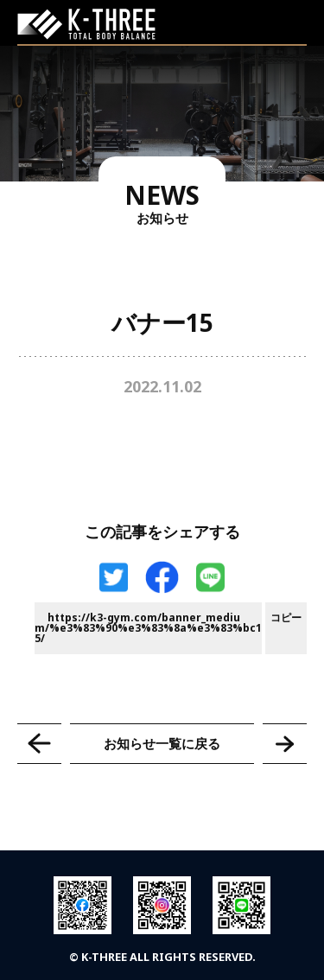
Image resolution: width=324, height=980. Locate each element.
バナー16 (285, 744)
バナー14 (39, 744)
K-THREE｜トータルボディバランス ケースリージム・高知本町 (86, 24)
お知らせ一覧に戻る (162, 743)
